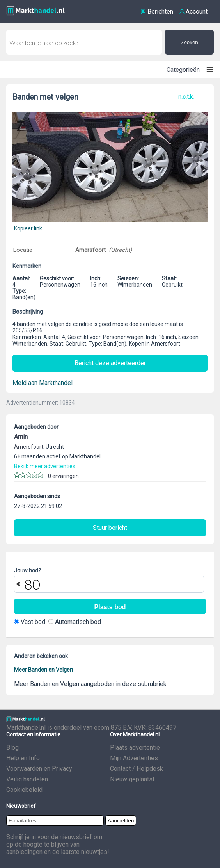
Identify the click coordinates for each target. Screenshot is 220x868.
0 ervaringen (63, 476)
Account (197, 12)
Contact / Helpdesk (137, 769)
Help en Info (23, 758)
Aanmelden (121, 821)
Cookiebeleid (24, 790)
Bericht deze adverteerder (110, 363)
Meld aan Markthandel (43, 383)
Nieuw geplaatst (132, 779)
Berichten (160, 12)
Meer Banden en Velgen (43, 670)
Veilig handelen (27, 779)
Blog (12, 748)
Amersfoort (91, 250)
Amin (21, 437)
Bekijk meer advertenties (45, 466)
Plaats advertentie (135, 748)
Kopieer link (28, 228)
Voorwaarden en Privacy (39, 769)
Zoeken (189, 42)
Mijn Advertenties (134, 758)
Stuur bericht (110, 528)
